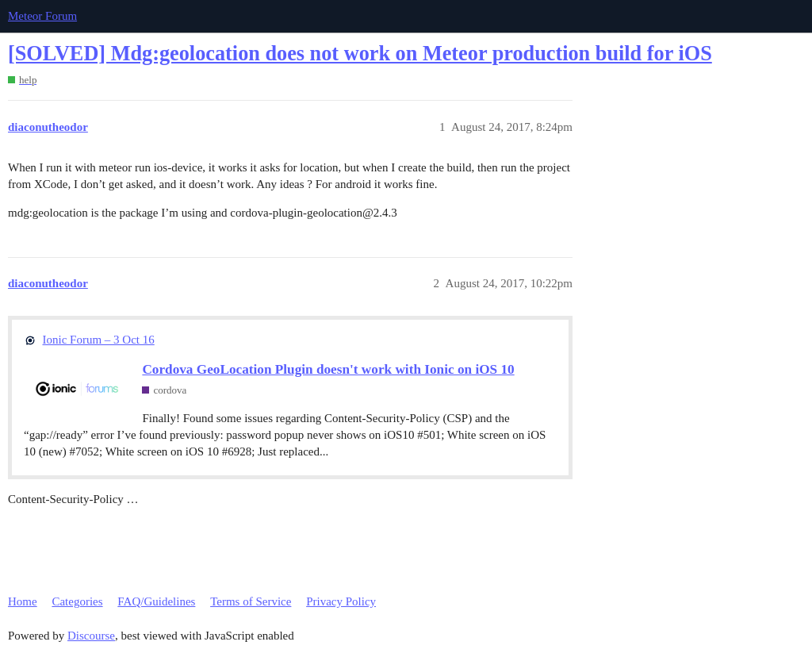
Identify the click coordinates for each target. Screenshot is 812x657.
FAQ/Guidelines (156, 601)
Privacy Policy (341, 601)
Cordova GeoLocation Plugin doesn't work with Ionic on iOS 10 (328, 369)
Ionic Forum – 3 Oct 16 (99, 340)
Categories (77, 601)
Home (23, 601)
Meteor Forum (42, 16)
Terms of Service (251, 601)
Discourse (91, 636)
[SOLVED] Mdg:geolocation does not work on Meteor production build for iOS (360, 54)
